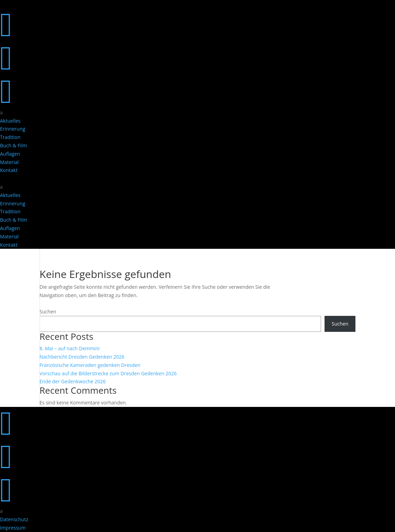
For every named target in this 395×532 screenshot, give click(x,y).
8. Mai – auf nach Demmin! (70, 348)
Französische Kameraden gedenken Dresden (90, 365)
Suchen (48, 312)
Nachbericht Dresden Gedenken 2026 (82, 357)
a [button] (1, 112)
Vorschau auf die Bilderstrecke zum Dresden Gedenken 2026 (108, 373)
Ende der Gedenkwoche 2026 (73, 381)
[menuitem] (197, 113)
